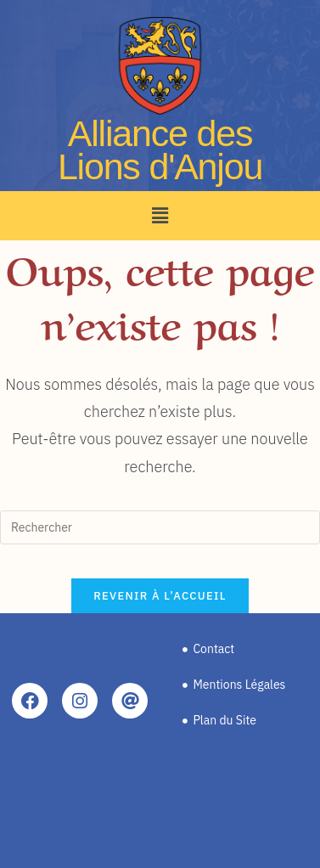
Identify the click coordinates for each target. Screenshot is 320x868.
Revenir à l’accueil (160, 596)
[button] (160, 215)
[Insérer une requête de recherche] (160, 527)
